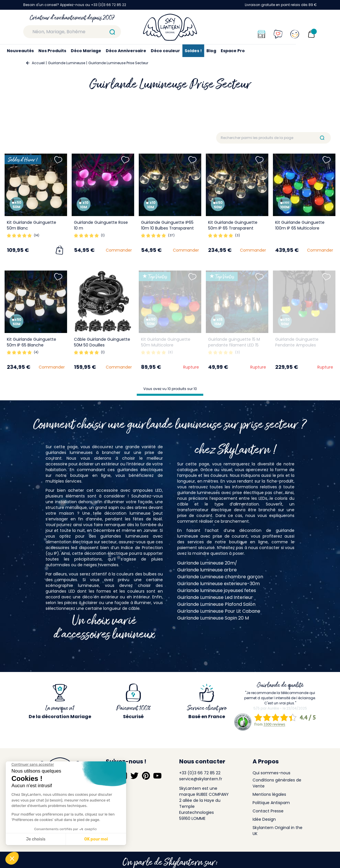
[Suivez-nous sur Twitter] (134, 776)
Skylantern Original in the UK (278, 831)
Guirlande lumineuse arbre (207, 570)
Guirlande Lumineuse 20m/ (207, 563)
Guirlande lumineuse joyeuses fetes (217, 590)
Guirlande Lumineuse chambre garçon (220, 577)
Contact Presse (268, 811)
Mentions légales (269, 794)
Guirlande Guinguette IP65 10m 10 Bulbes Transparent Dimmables (167, 228)
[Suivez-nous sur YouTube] (157, 776)
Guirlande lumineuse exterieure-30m (218, 584)
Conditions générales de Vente (277, 783)
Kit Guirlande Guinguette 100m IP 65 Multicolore (300, 225)
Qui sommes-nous (271, 773)
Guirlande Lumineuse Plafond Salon (216, 604)
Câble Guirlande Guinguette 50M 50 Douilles (102, 342)
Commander (119, 250)
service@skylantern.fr (201, 779)
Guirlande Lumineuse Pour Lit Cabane (219, 611)
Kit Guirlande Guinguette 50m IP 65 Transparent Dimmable (233, 228)
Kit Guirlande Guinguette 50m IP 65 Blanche (32, 342)
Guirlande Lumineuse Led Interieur (215, 597)
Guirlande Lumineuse (67, 63)
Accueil (38, 63)
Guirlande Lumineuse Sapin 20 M (213, 618)
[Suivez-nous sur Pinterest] (146, 776)
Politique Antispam (271, 803)
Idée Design (264, 819)
